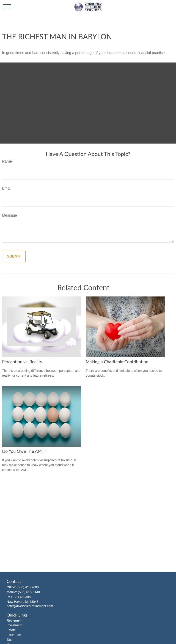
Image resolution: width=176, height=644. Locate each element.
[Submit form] (14, 256)
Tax (9, 640)
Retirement (14, 620)
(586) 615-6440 (29, 592)
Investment (14, 625)
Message (10, 215)
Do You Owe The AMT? (24, 451)
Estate (11, 630)
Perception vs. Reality (22, 362)
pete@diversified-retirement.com (30, 606)
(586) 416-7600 (28, 587)
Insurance (14, 635)
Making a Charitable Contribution (117, 362)
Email (7, 188)
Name (7, 161)
